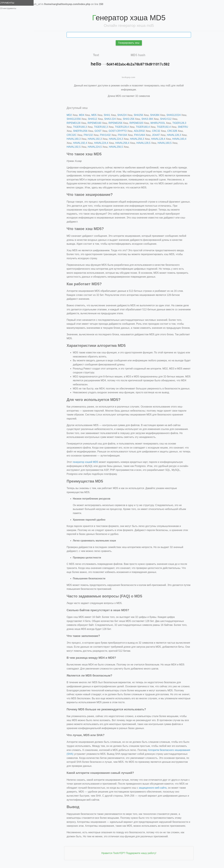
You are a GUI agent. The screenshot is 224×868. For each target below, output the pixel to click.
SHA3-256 (131, 119)
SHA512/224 (176, 115)
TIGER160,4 (145, 127)
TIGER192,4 (166, 127)
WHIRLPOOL (160, 123)
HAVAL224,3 (119, 139)
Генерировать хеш (131, 43)
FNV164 (125, 135)
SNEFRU (186, 127)
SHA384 (157, 115)
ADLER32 (142, 131)
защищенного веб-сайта (155, 788)
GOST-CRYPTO (120, 131)
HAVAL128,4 (161, 139)
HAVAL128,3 (177, 135)
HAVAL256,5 (119, 147)
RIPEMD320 (139, 123)
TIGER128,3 (182, 123)
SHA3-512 (168, 119)
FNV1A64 (142, 135)
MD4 (84, 115)
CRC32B (175, 131)
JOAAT (159, 135)
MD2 (72, 115)
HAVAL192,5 (76, 147)
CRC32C (74, 135)
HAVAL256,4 (125, 143)
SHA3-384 (150, 119)
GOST (101, 131)
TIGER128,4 (125, 127)
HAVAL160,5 (167, 143)
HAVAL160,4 (182, 139)
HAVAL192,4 (83, 143)
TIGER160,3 (83, 127)
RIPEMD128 (76, 123)
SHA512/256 (76, 119)
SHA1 (110, 115)
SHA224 (125, 115)
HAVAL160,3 (76, 139)
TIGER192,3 (104, 127)
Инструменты (10, 3)
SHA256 (141, 115)
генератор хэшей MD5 (88, 462)
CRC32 (159, 131)
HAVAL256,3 (140, 139)
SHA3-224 (113, 119)
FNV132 (91, 135)
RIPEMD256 (118, 123)
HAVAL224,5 (97, 147)
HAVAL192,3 (97, 139)
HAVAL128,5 (146, 143)
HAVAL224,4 (104, 143)
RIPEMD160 (97, 123)
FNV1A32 (108, 135)
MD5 (97, 115)
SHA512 (95, 119)
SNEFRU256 (83, 131)
